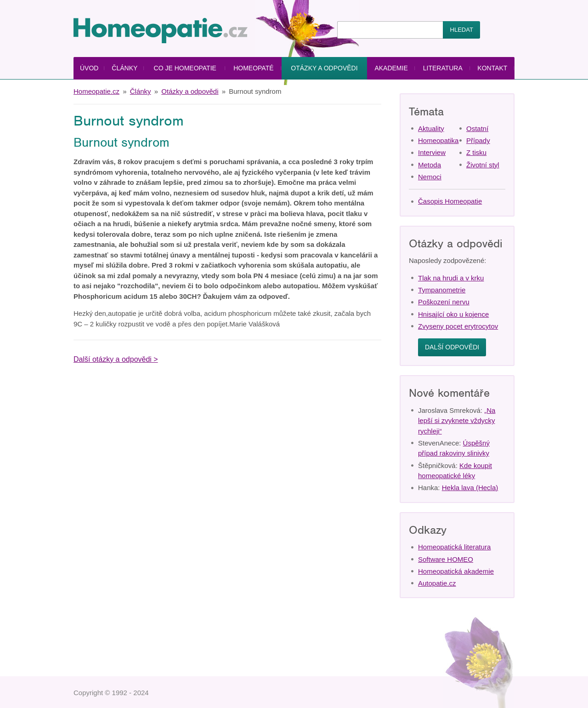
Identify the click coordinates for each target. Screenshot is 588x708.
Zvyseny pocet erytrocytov (458, 326)
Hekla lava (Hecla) (470, 488)
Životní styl (483, 165)
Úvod (89, 68)
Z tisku (476, 152)
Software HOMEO (446, 559)
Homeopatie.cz (96, 91)
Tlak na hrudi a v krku (451, 278)
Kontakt (492, 68)
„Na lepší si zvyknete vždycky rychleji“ (457, 421)
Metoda (430, 165)
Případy (478, 140)
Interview (432, 152)
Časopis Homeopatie (450, 201)
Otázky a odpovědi (324, 68)
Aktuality (431, 128)
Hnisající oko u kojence (453, 314)
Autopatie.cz (437, 583)
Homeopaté (253, 68)
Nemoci (430, 177)
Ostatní (477, 128)
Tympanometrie (442, 290)
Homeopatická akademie (456, 571)
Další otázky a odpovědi (113, 359)
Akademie (391, 68)
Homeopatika (438, 140)
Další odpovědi (452, 347)
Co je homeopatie (185, 68)
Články (124, 68)
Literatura (443, 68)
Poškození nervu (444, 302)
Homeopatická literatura (454, 547)
